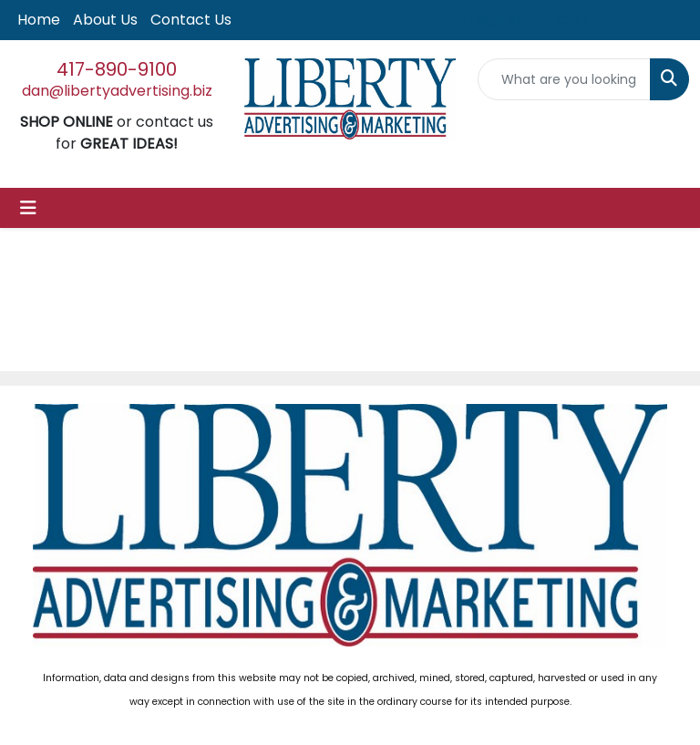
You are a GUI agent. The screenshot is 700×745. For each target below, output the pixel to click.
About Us (105, 20)
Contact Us (191, 20)
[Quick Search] (564, 79)
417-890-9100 (117, 69)
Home (39, 20)
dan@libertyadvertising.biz (117, 91)
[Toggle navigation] (28, 208)
